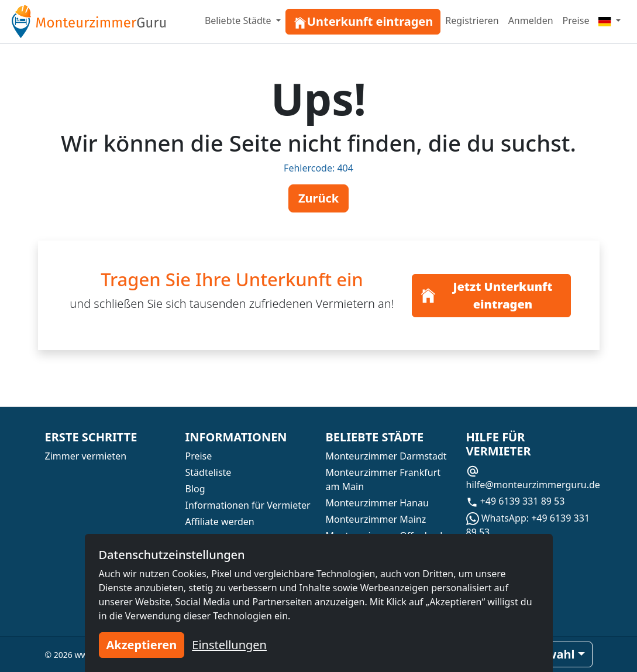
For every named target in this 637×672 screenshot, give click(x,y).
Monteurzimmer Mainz (376, 519)
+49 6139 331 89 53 (516, 501)
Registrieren (472, 20)
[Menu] (610, 20)
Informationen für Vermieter (248, 505)
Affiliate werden (220, 522)
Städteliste (209, 472)
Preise (576, 20)
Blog (195, 489)
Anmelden (531, 20)
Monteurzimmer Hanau (377, 503)
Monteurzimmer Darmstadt (386, 456)
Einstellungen (229, 645)
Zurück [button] (318, 198)
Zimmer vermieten (86, 456)
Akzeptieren (142, 645)
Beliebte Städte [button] (239, 20)
